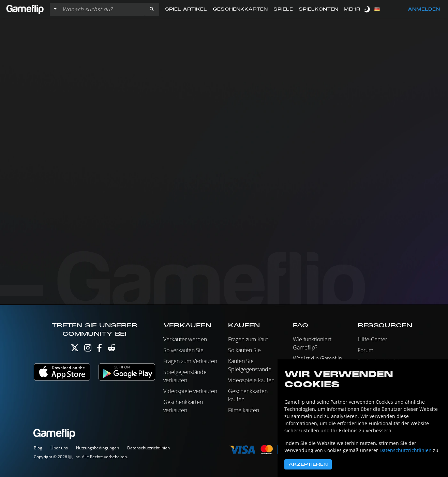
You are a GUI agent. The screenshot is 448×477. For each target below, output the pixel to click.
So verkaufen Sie (183, 350)
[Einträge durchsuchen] (102, 9)
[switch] (368, 9)
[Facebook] (99, 349)
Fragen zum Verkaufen (190, 361)
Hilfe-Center (372, 339)
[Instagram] (88, 349)
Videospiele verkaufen (190, 391)
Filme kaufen (244, 410)
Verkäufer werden (185, 339)
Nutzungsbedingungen (98, 448)
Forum (365, 350)
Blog (38, 448)
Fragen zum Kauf (248, 339)
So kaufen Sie (244, 350)
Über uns (59, 448)
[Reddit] (111, 349)
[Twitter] (75, 349)
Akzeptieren (308, 464)
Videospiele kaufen (251, 380)
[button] (152, 9)
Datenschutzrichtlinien (148, 448)
